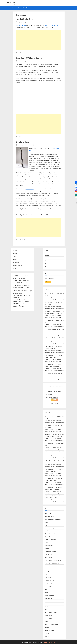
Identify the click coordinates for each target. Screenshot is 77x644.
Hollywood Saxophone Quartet (53, 560)
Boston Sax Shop (50, 528)
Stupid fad (49, 395)
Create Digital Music (50, 540)
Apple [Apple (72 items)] (17, 276)
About (9, 8)
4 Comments (36, 61)
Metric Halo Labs (49, 595)
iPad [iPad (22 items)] (22, 283)
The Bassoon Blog (21, 25)
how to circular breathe (51, 25)
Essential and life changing (53, 392)
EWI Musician (49, 548)
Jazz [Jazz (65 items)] (14, 285)
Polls (23, 8)
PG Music (47, 607)
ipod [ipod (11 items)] (25, 283)
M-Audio (47, 589)
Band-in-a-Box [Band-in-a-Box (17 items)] (26, 276)
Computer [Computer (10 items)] (23, 278)
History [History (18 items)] (14, 283)
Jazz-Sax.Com (11, 2)
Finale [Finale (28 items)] (25, 280)
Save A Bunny (49, 619)
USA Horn (48, 636)
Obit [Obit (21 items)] (14, 291)
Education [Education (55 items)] (16, 280)
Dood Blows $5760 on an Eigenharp (30, 58)
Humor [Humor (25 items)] (19, 283)
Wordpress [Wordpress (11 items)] (15, 306)
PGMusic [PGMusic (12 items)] (25, 291)
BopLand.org (48, 525)
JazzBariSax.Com (50, 581)
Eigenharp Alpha (22, 142)
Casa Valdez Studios (50, 534)
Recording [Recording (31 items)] (27, 295)
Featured (15, 254)
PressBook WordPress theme (49, 642)
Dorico (47, 543)
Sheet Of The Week (18, 265)
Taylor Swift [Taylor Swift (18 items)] (21, 302)
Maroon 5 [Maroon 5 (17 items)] (15, 288)
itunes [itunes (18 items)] (28, 283)
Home (13, 8)
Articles (28, 8)
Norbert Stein (48, 604)
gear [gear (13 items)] (28, 281)
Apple (46, 522)
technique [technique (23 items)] (27, 302)
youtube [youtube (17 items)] (22, 306)
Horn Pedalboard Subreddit (52, 563)
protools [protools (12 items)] (20, 293)
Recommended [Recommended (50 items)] (18, 295)
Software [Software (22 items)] (15, 302)
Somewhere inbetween (52, 397)
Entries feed (48, 261)
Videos (19, 136)
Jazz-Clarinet (48, 572)
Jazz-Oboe (48, 578)
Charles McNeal (49, 537)
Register (47, 255)
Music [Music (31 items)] (29, 287)
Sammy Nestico (49, 616)
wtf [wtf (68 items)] (19, 306)
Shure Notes (48, 627)
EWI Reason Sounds (50, 551)
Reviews (15, 259)
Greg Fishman (49, 557)
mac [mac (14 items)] (22, 285)
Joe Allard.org (49, 584)
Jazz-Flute (48, 575)
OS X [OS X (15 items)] (22, 291)
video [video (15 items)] (27, 304)
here (34, 215)
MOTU (47, 601)
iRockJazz (48, 566)
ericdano (28, 22)
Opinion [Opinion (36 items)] (18, 291)
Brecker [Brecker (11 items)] (19, 278)
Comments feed (49, 264)
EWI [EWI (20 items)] (21, 281)
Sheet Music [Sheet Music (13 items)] (22, 298)
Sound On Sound (49, 630)
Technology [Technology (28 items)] (16, 304)
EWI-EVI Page (49, 554)
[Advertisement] (39, 40)
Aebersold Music (49, 516)
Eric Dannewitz (49, 546)
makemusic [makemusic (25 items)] (27, 285)
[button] (76, 182)
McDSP (47, 592)
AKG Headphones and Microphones (55, 519)
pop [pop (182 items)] (30, 290)
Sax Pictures (48, 621)
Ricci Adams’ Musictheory (52, 613)
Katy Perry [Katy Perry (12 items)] (19, 285)
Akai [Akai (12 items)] (14, 276)
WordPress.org (49, 267)
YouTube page (30, 189)
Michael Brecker (49, 598)
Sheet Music (16, 262)
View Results (55, 404)
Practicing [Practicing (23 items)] (15, 293)
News (23, 240)
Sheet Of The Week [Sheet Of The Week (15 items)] (17, 300)
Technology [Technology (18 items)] (23, 304)
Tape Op (47, 633)
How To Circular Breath (25, 19)
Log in (47, 258)
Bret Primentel (49, 531)
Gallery (18, 8)
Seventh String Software (51, 624)
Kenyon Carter (49, 586)
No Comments (36, 22)
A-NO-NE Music (49, 513)
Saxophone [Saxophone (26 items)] (16, 298)
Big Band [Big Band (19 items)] (15, 278)
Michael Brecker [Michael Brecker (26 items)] (22, 288)
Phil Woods (48, 610)
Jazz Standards (49, 569)
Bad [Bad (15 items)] (21, 276)
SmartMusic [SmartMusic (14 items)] (24, 300)
